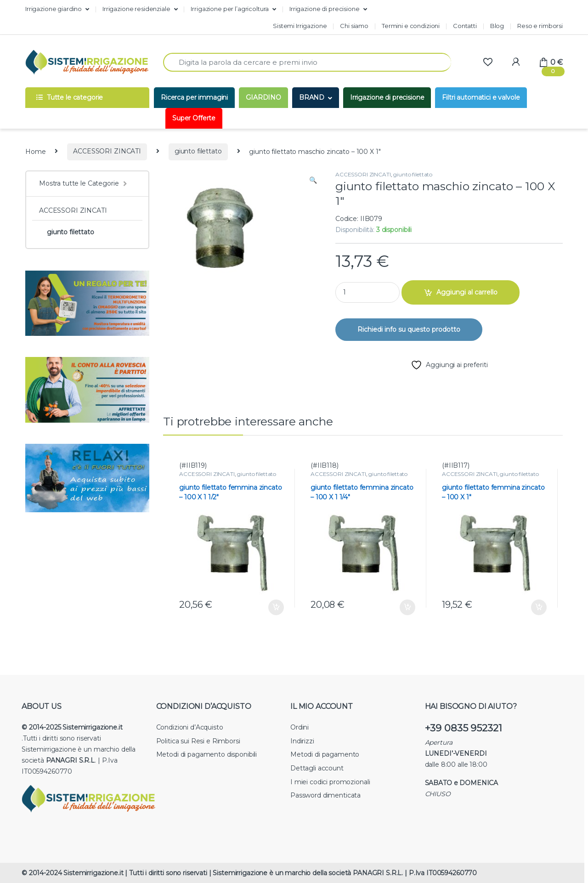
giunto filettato (198, 151)
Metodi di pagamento (325, 754)
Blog (497, 26)
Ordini (300, 727)
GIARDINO (263, 97)
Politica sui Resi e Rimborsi (198, 741)
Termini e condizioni (411, 26)
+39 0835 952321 (464, 728)
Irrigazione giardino (54, 9)
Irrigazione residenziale (136, 9)
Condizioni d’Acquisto (190, 727)
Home (35, 151)
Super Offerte (194, 118)
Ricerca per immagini (194, 97)
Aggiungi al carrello (467, 292)
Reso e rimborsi (540, 26)
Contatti (465, 26)
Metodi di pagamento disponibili (207, 754)
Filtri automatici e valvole (481, 97)
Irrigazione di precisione (325, 9)
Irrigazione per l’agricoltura (230, 9)
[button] (313, 181)
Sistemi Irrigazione (300, 26)
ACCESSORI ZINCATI (107, 151)
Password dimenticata (325, 795)
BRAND (312, 97)
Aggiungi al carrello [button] (276, 607)
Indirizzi (302, 741)
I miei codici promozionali (330, 782)
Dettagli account (317, 768)
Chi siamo (354, 26)
